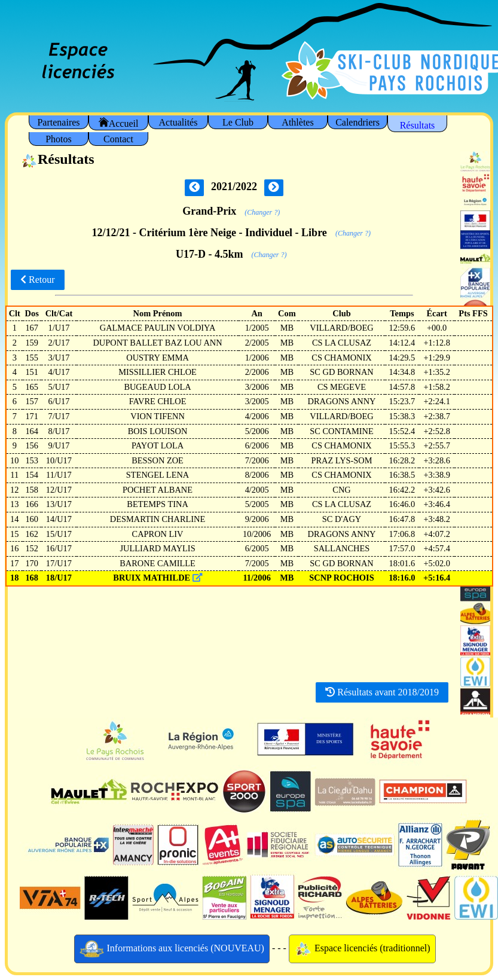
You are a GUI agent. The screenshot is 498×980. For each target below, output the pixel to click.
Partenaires (58, 122)
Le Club (238, 122)
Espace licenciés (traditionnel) (362, 949)
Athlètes (297, 122)
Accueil (119, 123)
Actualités (178, 122)
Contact (118, 139)
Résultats (418, 125)
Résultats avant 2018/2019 (382, 692)
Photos (59, 139)
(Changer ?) (262, 212)
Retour (38, 280)
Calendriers (358, 122)
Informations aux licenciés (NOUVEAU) (172, 949)
